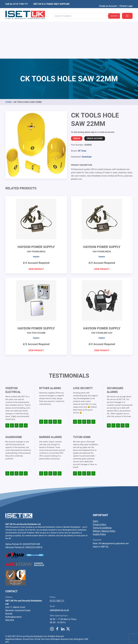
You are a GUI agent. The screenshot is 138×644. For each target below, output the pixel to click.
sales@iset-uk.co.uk (59, 569)
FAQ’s (95, 480)
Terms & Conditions (102, 487)
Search (114, 11)
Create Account (95, 97)
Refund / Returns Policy (104, 490)
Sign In (77, 97)
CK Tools (82, 110)
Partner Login (126, 2)
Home (8, 61)
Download (87, 116)
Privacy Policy (100, 483)
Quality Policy (99, 493)
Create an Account (108, 2)
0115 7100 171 (57, 560)
